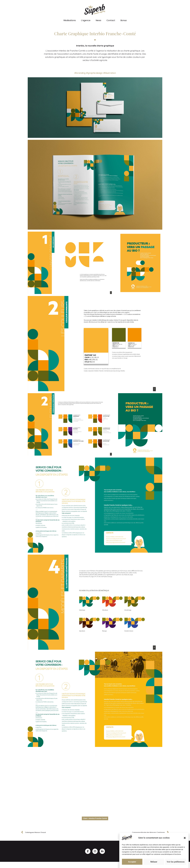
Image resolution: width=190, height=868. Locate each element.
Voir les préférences (176, 862)
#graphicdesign (94, 73)
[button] (185, 838)
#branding (80, 73)
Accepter (132, 862)
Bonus (124, 20)
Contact (111, 20)
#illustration (110, 73)
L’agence (86, 20)
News (98, 20)
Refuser (154, 862)
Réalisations (70, 20)
